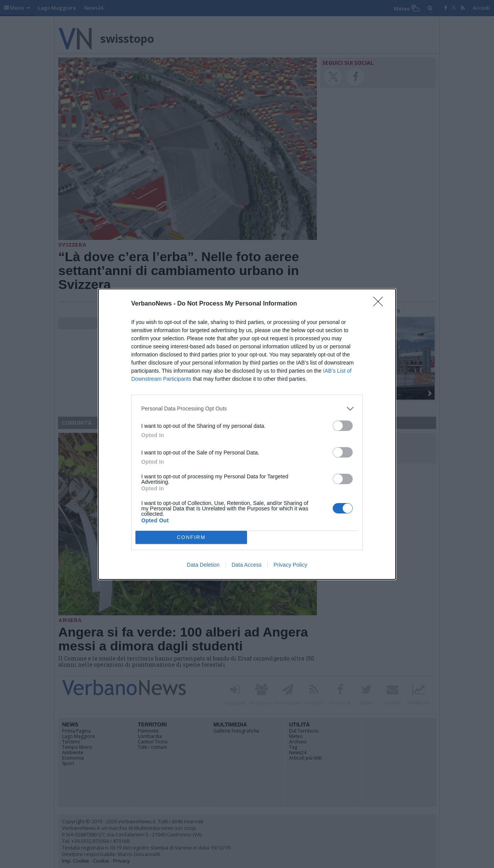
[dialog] (247, 434)
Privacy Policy (290, 565)
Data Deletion (203, 565)
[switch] (343, 426)
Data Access (247, 565)
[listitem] (247, 409)
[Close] (381, 304)
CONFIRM (191, 537)
